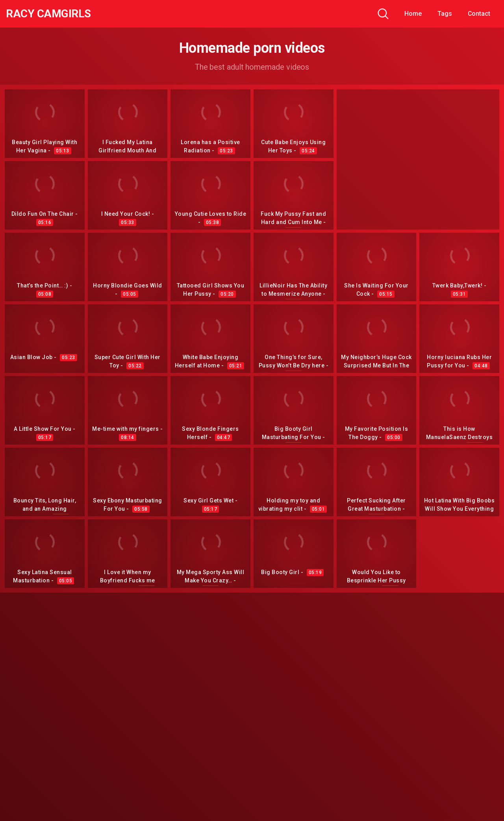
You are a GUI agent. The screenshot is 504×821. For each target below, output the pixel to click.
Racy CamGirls (48, 14)
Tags (445, 14)
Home (413, 14)
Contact (479, 14)
